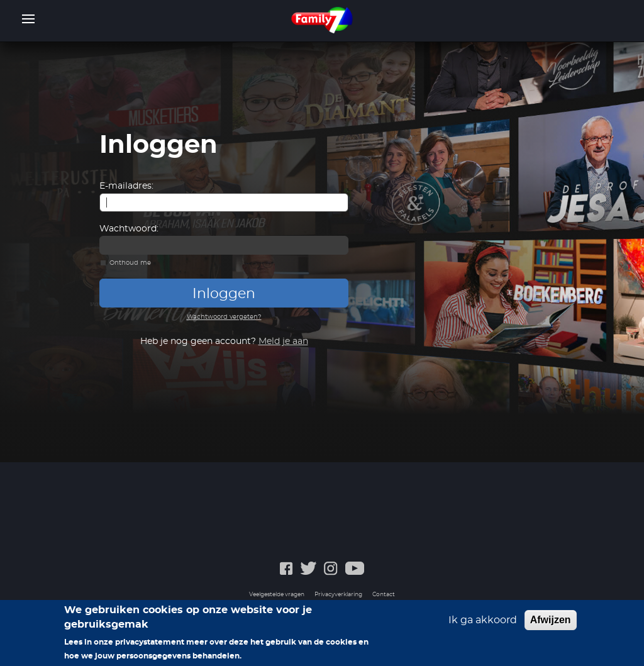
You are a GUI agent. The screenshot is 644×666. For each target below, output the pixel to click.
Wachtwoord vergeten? (224, 317)
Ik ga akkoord (483, 620)
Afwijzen (551, 620)
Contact (384, 595)
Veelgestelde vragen (277, 595)
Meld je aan (283, 341)
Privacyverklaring (338, 595)
